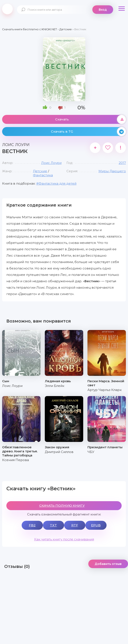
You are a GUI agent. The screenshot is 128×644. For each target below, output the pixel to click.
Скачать (91, 119)
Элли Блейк (55, 386)
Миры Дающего (112, 171)
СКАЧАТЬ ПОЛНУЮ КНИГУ (62, 506)
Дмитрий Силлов (59, 452)
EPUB (96, 525)
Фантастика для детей (57, 183)
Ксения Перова (15, 460)
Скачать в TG (89, 132)
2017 (122, 163)
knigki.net (7, 9)
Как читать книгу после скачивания (64, 539)
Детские (40, 171)
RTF (75, 525)
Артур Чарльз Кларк (105, 390)
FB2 (32, 525)
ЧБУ (91, 452)
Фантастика (43, 175)
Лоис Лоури (51, 163)
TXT (53, 525)
